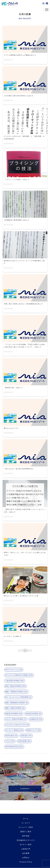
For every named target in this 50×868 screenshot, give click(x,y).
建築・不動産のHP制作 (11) (16, 692)
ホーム (26, 819)
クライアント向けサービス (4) (17, 725)
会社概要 (26, 853)
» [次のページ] (31, 650)
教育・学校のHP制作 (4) (15, 708)
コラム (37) (10, 741)
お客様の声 (26, 849)
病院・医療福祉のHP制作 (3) (17, 703)
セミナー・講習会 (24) (14, 730)
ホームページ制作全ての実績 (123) (19, 675)
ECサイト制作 (26, 845)
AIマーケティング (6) (14, 670)
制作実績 (26, 836)
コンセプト (26, 823)
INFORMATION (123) (14, 747)
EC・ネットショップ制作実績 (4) (18, 697)
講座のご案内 (26, 832)
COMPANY (25, 789)
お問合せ (26, 858)
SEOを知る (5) (11, 736)
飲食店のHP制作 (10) (14, 714)
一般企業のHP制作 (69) (15, 681)
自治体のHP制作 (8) (33, 714)
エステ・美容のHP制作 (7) (16, 719)
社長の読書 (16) (24, 741)
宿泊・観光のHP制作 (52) (15, 686)
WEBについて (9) (33, 730)
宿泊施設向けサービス (26, 840)
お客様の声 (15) (36, 719)
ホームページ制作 (26, 827)
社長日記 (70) (26, 736)
